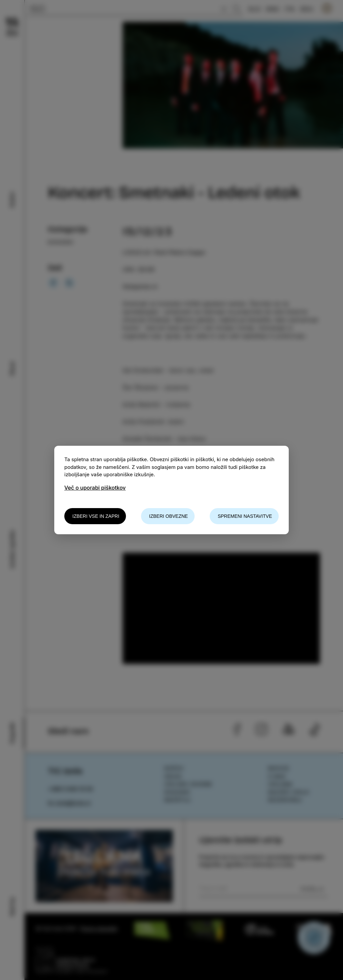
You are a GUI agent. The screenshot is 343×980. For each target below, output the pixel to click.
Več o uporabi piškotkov (95, 488)
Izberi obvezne (168, 516)
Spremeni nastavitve (245, 516)
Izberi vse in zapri (96, 516)
